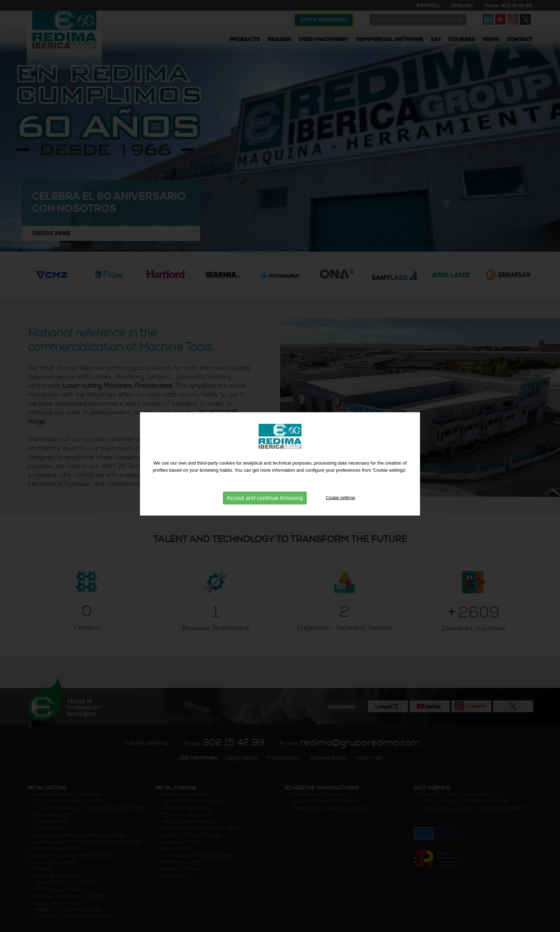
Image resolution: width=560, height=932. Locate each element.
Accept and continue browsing (265, 496)
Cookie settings (340, 496)
